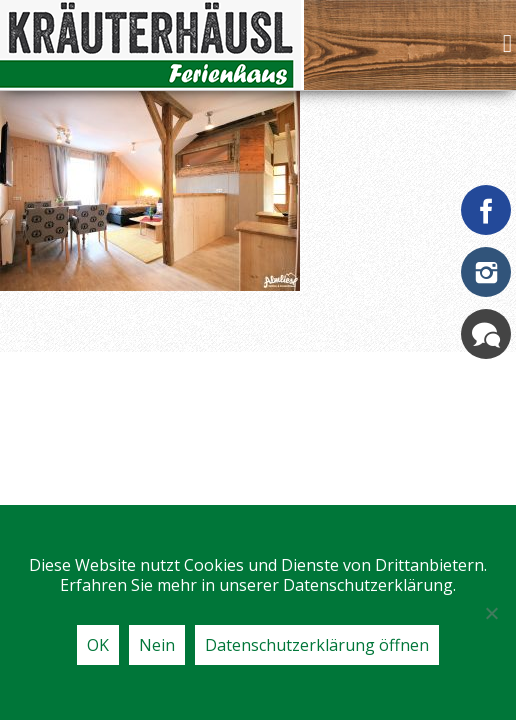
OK (98, 645)
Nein (157, 645)
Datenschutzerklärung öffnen (317, 645)
